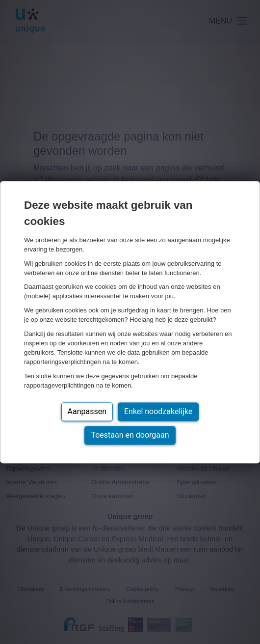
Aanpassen (87, 411)
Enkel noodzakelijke (158, 411)
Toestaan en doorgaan (130, 435)
